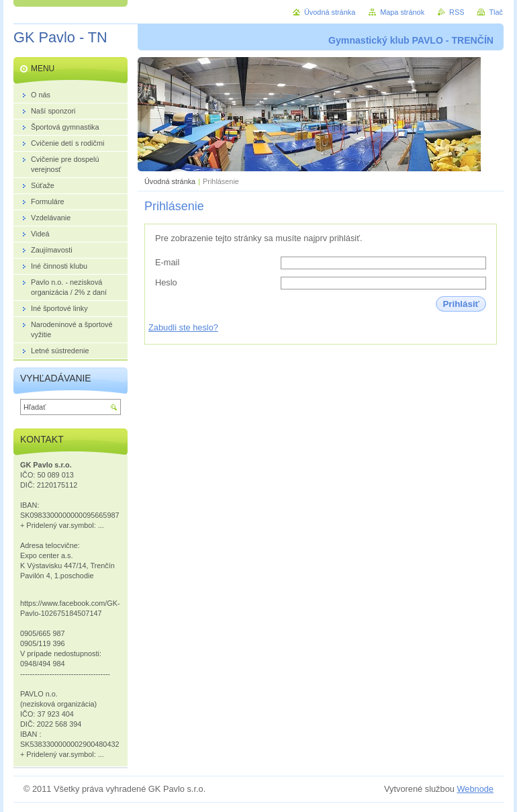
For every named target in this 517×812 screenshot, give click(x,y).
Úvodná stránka (170, 181)
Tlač (496, 12)
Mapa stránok (402, 12)
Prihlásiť (461, 304)
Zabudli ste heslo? (183, 327)
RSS (457, 12)
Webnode (475, 789)
